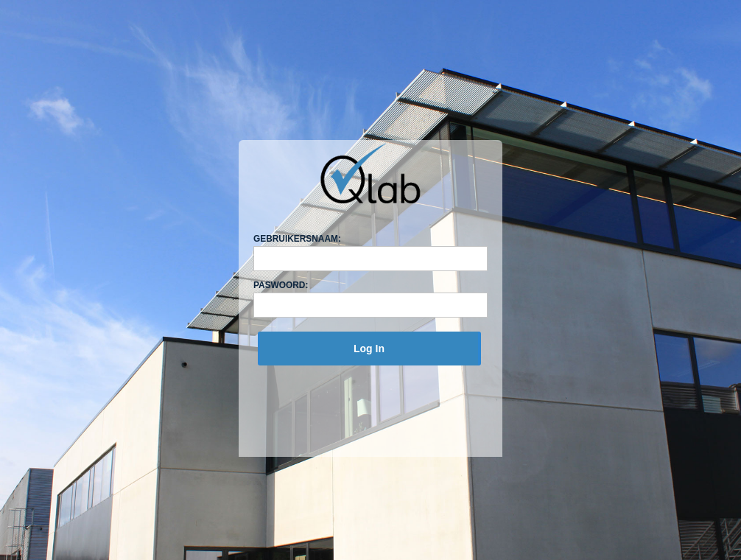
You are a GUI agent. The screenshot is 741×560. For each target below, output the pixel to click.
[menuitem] (369, 349)
